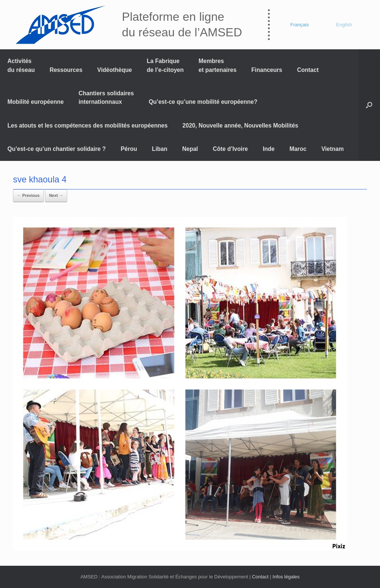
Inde (269, 149)
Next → (56, 195)
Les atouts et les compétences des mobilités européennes (88, 125)
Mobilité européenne (36, 102)
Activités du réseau (21, 65)
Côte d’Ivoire (230, 149)
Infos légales (286, 577)
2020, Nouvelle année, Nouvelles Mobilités (240, 125)
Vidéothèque (114, 70)
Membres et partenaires (217, 65)
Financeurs (267, 70)
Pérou (129, 149)
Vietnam (332, 149)
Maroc (298, 149)
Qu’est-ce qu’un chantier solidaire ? (57, 149)
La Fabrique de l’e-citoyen (165, 65)
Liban (160, 149)
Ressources (66, 70)
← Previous (28, 195)
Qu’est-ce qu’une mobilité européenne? (203, 102)
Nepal (190, 149)
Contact (308, 70)
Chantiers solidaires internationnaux (106, 98)
